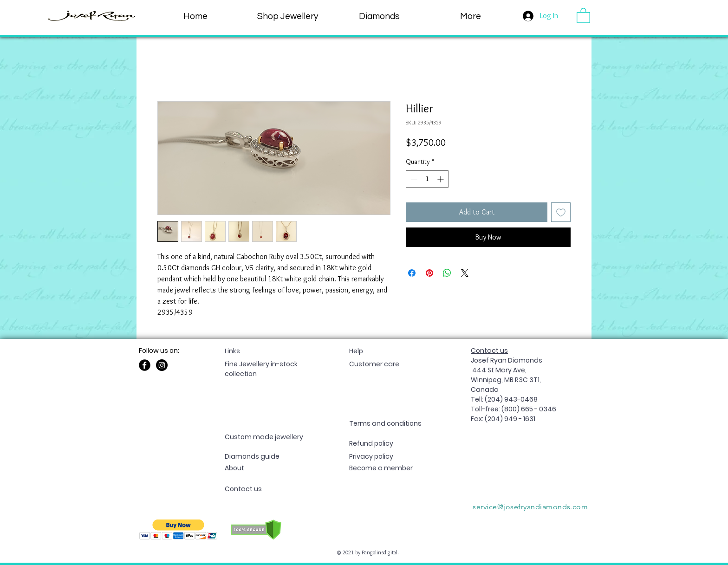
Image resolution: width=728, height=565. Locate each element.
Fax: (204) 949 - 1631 (503, 419)
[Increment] (441, 179)
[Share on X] (465, 273)
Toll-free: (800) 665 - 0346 (513, 409)
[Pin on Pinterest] (429, 273)
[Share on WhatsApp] (447, 273)
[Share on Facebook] (412, 273)
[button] (471, 16)
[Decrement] (413, 179)
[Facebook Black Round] (145, 365)
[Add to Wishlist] (561, 212)
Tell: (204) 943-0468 (504, 399)
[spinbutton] (427, 179)
